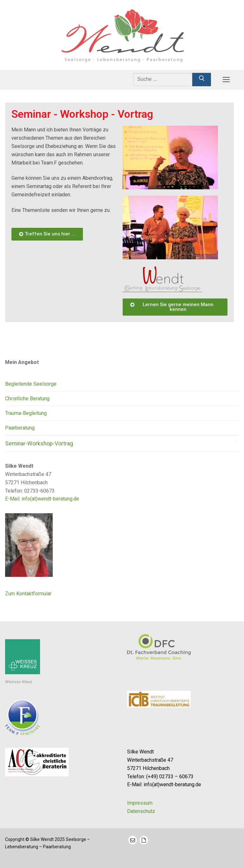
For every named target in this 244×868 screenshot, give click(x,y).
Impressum (140, 803)
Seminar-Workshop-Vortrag (39, 444)
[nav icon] (226, 80)
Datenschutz (141, 811)
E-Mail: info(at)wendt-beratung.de (42, 499)
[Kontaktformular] (144, 840)
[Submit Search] (202, 80)
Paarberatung (20, 428)
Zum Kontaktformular (28, 594)
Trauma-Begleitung (26, 413)
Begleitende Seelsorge (31, 384)
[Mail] (133, 840)
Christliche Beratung (27, 399)
